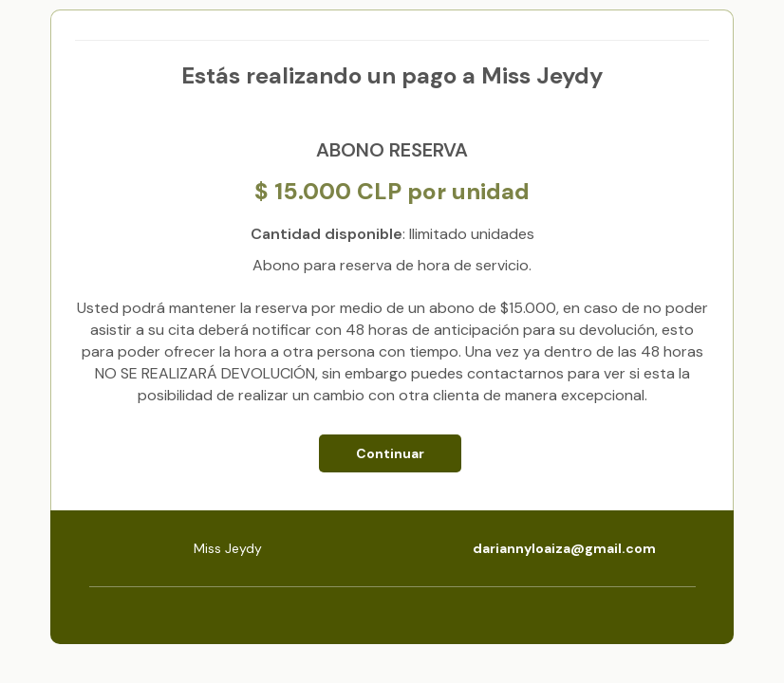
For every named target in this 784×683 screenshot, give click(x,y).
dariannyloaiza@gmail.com (564, 548)
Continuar (390, 453)
